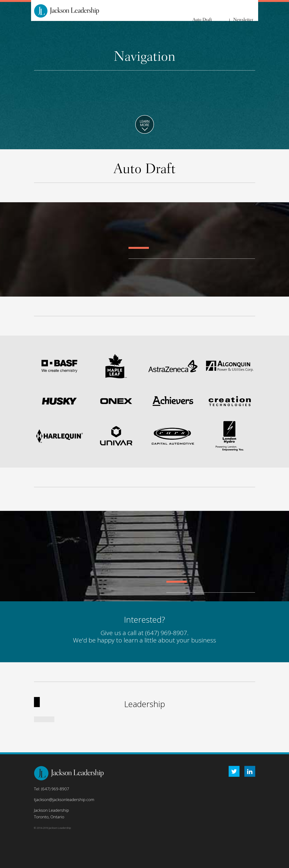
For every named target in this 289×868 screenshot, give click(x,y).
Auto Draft (202, 20)
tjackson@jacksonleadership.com (64, 799)
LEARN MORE (145, 126)
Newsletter (243, 20)
